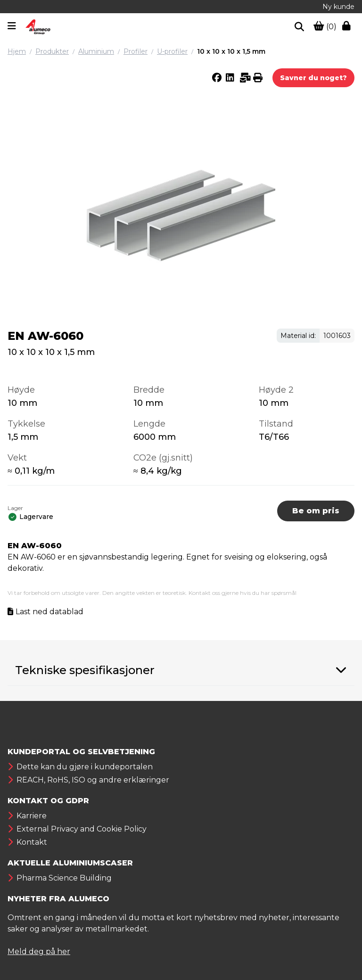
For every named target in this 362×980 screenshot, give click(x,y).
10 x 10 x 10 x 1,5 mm (231, 51)
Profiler (136, 51)
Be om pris (316, 511)
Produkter (52, 51)
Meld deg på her (39, 951)
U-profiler (172, 51)
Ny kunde (338, 7)
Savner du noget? (313, 78)
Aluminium (96, 51)
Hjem (17, 51)
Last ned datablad (49, 612)
